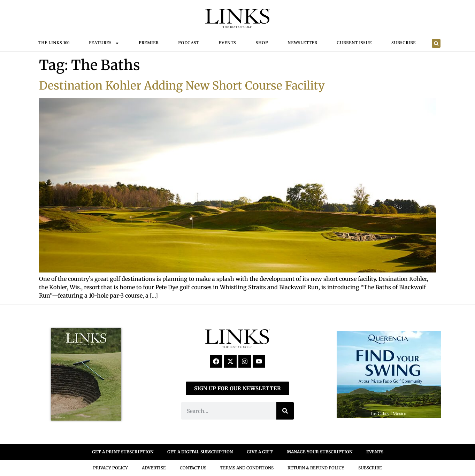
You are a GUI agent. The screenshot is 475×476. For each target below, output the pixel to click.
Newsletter (302, 43)
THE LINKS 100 (54, 43)
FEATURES (104, 43)
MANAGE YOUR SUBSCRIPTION (320, 452)
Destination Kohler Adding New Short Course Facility (182, 86)
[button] (436, 43)
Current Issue (354, 43)
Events (227, 43)
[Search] (285, 411)
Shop (262, 43)
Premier (149, 43)
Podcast (189, 43)
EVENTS (375, 452)
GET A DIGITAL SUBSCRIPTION (200, 452)
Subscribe (404, 43)
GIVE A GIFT (260, 452)
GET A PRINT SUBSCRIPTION (123, 452)
